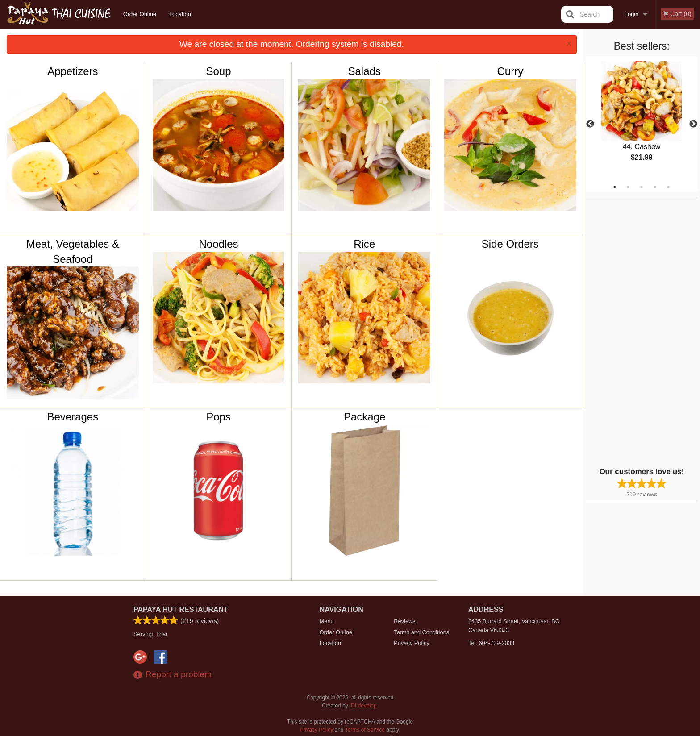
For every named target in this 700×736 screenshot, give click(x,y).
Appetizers (73, 71)
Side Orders (510, 244)
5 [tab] (668, 187)
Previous (590, 124)
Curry (510, 71)
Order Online (140, 14)
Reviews (404, 621)
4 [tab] (655, 187)
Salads (364, 71)
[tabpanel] (642, 119)
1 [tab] (615, 187)
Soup (218, 71)
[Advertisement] (642, 331)
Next (693, 124)
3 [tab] (642, 187)
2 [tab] (628, 187)
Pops (219, 417)
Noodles (218, 244)
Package (365, 417)
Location (180, 14)
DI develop (364, 706)
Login (632, 14)
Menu (327, 621)
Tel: (491, 643)
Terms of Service (365, 730)
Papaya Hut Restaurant (181, 609)
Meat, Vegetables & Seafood (73, 252)
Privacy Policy (412, 643)
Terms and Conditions (421, 632)
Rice (364, 244)
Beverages (73, 417)
